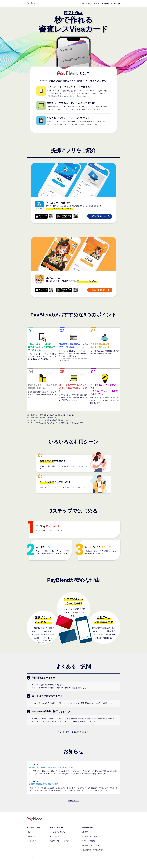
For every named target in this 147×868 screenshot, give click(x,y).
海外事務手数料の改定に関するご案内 (43, 784)
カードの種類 (31, 836)
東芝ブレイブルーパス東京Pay (61, 841)
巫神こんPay (55, 836)
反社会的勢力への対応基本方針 (93, 850)
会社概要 (85, 832)
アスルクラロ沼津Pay (58, 832)
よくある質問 (31, 841)
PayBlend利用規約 (88, 841)
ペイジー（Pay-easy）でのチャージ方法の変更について (51, 767)
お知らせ (30, 832)
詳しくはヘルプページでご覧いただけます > (74, 732)
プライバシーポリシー (89, 836)
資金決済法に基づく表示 (90, 845)
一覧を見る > (73, 801)
